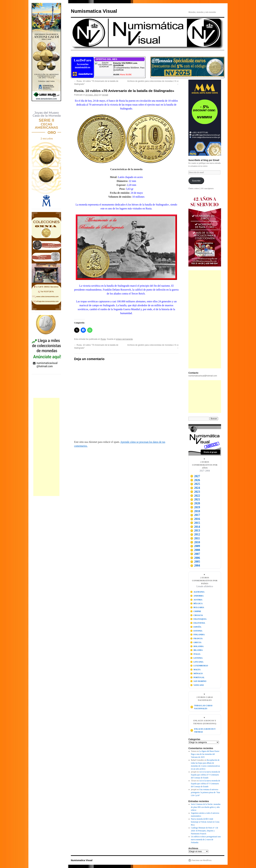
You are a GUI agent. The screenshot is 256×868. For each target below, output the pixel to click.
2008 (195, 550)
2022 (195, 496)
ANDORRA (197, 596)
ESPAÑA (196, 627)
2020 (195, 503)
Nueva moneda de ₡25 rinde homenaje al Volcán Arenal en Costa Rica (205, 822)
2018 (195, 511)
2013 (195, 531)
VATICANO (197, 685)
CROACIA (197, 615)
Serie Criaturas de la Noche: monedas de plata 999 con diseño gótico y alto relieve (206, 807)
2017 (195, 515)
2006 (195, 558)
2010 (195, 542)
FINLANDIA (197, 635)
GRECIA (196, 642)
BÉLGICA (196, 603)
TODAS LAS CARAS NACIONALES (201, 707)
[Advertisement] (46, 447)
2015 (195, 523)
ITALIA (195, 654)
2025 (195, 484)
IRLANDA (196, 650)
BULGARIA (197, 607)
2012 (195, 534)
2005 (195, 562)
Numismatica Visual (94, 11)
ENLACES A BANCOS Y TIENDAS (203, 730)
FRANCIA (196, 638)
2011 (195, 538)
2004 (195, 566)
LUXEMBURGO (199, 666)
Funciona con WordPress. (202, 860)
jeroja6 (105, 95)
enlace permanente (124, 339)
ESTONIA (196, 631)
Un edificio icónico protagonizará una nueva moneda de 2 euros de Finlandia (206, 840)
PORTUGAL (197, 677)
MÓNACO (196, 673)
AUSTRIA (196, 600)
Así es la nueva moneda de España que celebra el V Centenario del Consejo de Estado (206, 775)
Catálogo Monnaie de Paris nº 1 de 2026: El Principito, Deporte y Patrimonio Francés (205, 831)
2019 (195, 507)
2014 (195, 527)
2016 (195, 519)
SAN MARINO (198, 681)
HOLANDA (197, 646)
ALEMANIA (197, 592)
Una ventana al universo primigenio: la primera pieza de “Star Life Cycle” (206, 792)
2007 (195, 554)
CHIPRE (196, 611)
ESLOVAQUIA (198, 619)
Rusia (103, 339)
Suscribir (196, 181)
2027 (195, 476)
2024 (195, 488)
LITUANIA (197, 662)
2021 (195, 499)
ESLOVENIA (198, 623)
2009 (195, 546)
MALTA (195, 670)
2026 (195, 480)
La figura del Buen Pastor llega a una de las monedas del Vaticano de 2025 (205, 754)
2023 (195, 492)
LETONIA (196, 658)
